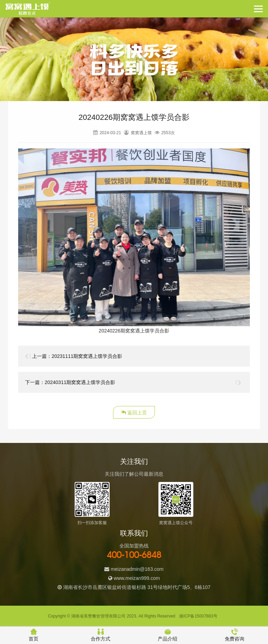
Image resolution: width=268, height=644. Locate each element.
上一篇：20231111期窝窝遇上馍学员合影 (77, 356)
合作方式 (100, 635)
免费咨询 (234, 635)
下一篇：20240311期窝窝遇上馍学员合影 (70, 382)
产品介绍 (167, 635)
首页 (33, 635)
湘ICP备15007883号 (198, 616)
